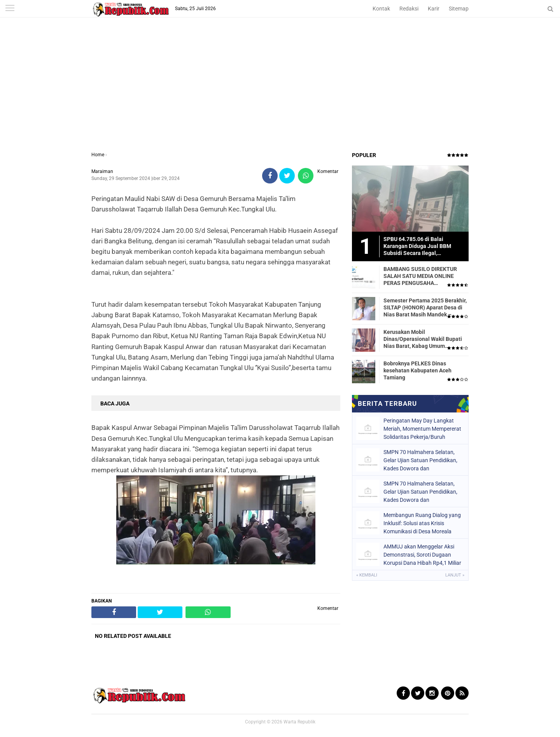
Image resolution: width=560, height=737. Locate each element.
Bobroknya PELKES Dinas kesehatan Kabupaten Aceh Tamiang (417, 370)
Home (98, 155)
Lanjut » (455, 575)
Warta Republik (299, 722)
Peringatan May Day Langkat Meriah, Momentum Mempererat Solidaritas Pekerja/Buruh (422, 429)
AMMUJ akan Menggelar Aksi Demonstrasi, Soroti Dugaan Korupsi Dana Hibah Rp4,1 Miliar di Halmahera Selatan (422, 555)
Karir (434, 9)
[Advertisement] (280, 93)
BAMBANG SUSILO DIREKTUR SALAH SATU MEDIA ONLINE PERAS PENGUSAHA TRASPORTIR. (420, 276)
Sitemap (459, 9)
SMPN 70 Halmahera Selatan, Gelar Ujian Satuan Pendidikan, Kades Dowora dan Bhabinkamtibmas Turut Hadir (420, 460)
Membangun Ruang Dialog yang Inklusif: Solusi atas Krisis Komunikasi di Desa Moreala (422, 523)
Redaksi (409, 9)
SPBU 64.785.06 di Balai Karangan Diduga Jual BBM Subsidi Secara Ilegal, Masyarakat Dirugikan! (417, 246)
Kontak (381, 9)
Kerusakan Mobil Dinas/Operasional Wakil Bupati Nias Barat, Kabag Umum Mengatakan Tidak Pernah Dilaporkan (423, 339)
